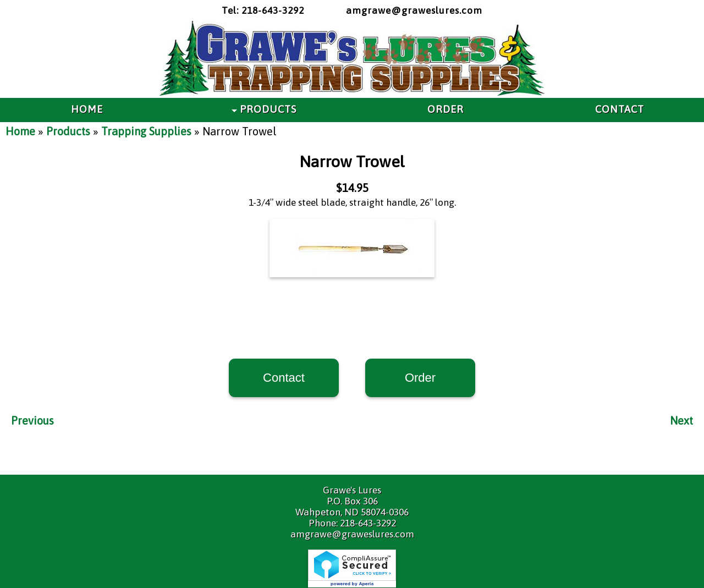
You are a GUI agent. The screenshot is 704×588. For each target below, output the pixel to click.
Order (420, 378)
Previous (32, 421)
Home (20, 131)
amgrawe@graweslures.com (414, 10)
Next (681, 421)
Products (68, 131)
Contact (284, 378)
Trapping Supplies (146, 131)
